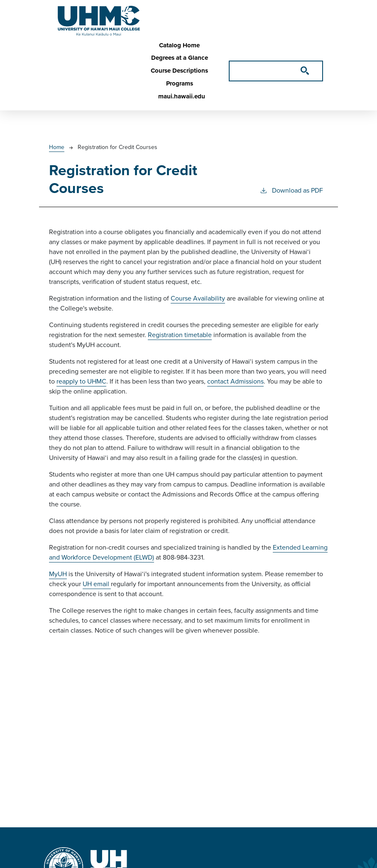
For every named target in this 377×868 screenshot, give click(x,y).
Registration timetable (180, 335)
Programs (180, 83)
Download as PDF (291, 190)
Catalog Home (179, 45)
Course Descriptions (179, 71)
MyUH (58, 574)
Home (57, 147)
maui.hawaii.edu (182, 96)
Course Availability (198, 298)
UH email (97, 584)
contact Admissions (235, 381)
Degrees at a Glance (180, 58)
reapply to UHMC (81, 381)
